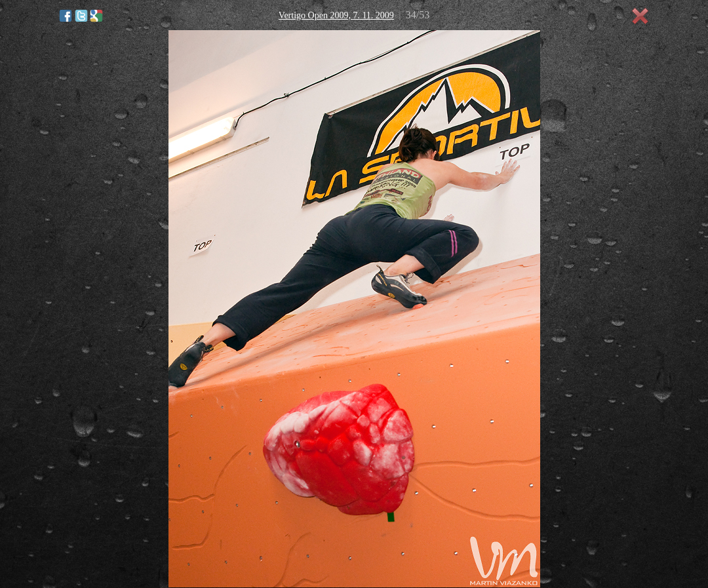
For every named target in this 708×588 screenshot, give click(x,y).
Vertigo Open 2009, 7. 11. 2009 (336, 15)
